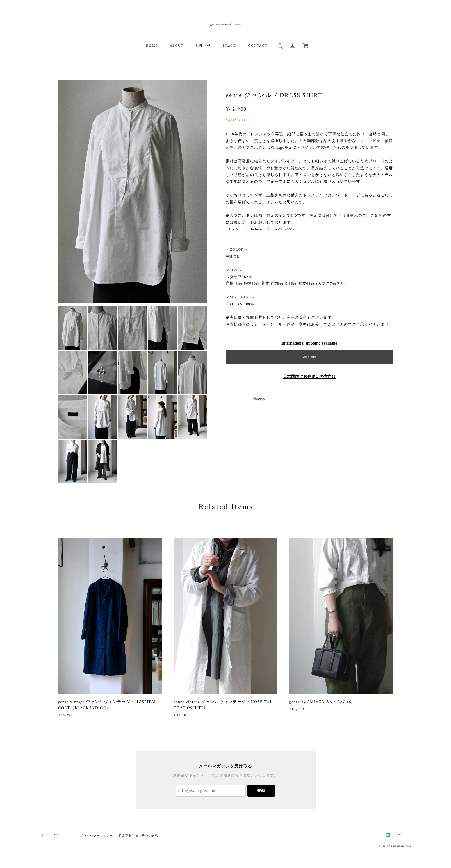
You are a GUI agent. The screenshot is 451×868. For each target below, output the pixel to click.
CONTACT (258, 46)
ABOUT (177, 46)
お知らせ (203, 46)
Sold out (309, 357)
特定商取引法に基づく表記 (138, 836)
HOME (152, 46)
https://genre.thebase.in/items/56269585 (262, 229)
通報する (259, 399)
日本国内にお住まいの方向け (309, 377)
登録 (261, 791)
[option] (133, 191)
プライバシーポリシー (96, 836)
